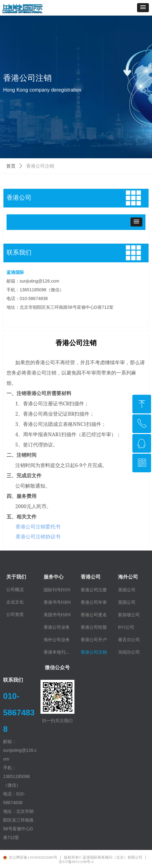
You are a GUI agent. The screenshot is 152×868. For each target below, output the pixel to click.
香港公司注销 (40, 166)
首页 (11, 166)
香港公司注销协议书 (38, 537)
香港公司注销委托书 (38, 527)
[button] (143, 8)
